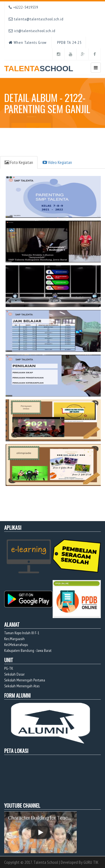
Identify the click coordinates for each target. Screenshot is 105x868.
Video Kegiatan (57, 162)
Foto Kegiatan (19, 162)
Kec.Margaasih (14, 639)
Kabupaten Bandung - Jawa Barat (28, 650)
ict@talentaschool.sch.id (32, 31)
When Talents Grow (28, 42)
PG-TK (9, 668)
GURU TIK (91, 862)
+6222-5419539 (23, 7)
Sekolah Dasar (14, 674)
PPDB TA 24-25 (69, 42)
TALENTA (39, 67)
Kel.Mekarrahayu (16, 645)
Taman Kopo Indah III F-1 (22, 633)
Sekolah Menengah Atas (22, 686)
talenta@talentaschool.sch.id (36, 19)
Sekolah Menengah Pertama (25, 680)
